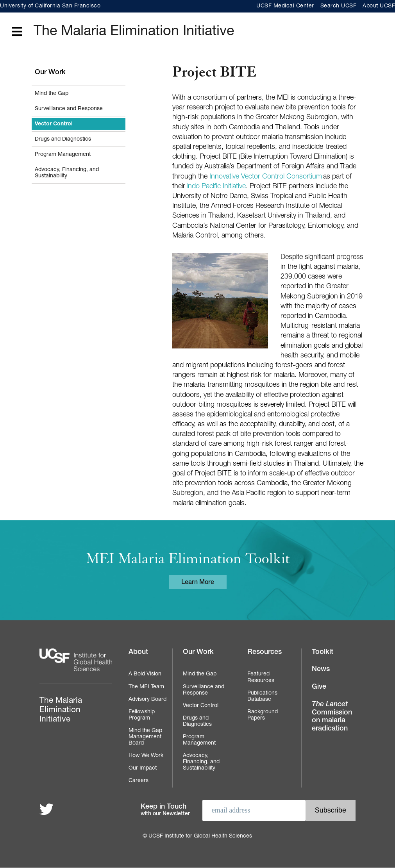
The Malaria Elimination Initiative (134, 32)
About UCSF (379, 6)
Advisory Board (147, 700)
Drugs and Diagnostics (63, 139)
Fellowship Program (142, 715)
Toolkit (323, 652)
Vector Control (54, 124)
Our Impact (143, 768)
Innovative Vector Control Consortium (266, 177)
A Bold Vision (145, 674)
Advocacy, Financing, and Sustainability (67, 173)
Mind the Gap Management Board (145, 737)
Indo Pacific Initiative (216, 187)
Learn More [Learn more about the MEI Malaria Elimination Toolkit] (198, 583)
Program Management (63, 155)
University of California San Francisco (50, 6)
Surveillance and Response (69, 109)
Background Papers (263, 715)
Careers (139, 781)
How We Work (146, 756)
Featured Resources (261, 677)
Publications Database (262, 697)
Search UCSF (339, 6)
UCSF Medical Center (285, 6)
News (321, 670)
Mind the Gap (52, 94)
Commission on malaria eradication (332, 717)
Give (319, 687)
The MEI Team (146, 687)
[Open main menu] (17, 32)
